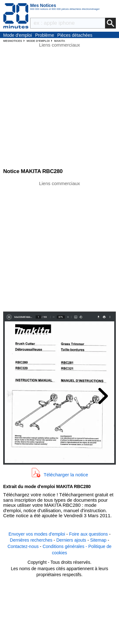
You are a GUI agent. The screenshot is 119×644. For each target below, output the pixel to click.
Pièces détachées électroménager (75, 35)
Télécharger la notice (66, 474)
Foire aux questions (89, 534)
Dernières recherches (31, 540)
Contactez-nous (23, 546)
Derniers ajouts (71, 540)
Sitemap (98, 540)
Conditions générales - (65, 546)
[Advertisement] (60, 246)
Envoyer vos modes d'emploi (37, 534)
